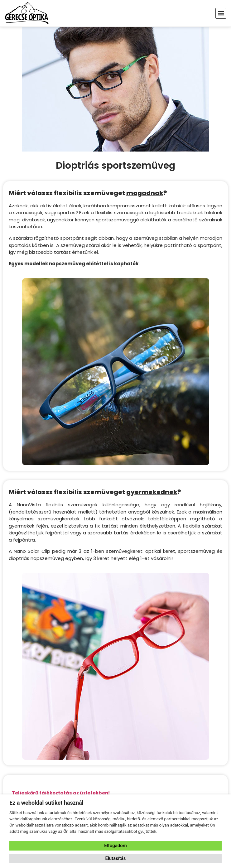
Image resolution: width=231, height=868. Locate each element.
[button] (221, 13)
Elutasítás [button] (115, 858)
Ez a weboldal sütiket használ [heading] (46, 803)
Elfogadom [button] (115, 846)
